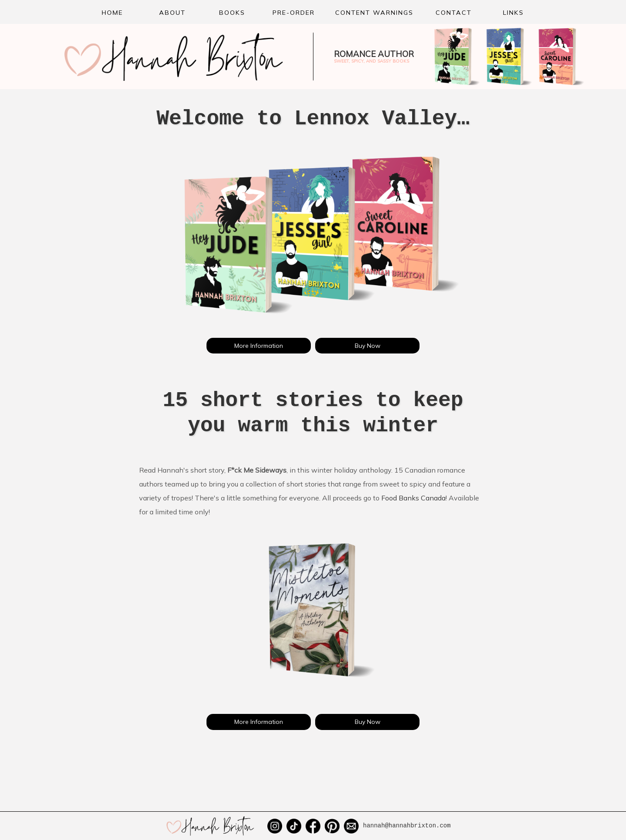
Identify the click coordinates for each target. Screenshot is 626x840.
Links (513, 13)
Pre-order (294, 13)
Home (112, 13)
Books (232, 13)
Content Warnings (374, 13)
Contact (454, 13)
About (172, 13)
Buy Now (368, 346)
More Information (259, 346)
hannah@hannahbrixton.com (407, 826)
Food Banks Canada (413, 498)
